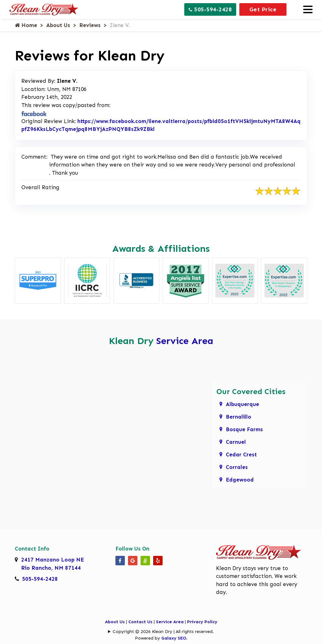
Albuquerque (242, 404)
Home (26, 25)
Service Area (185, 341)
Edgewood (240, 480)
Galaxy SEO (174, 638)
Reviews (90, 25)
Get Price (263, 9)
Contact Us (140, 622)
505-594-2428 (210, 9)
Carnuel (236, 442)
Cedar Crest (241, 455)
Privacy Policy (202, 622)
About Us (58, 25)
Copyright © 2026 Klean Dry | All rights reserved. (163, 632)
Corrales (237, 467)
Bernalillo (239, 417)
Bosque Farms (244, 429)
